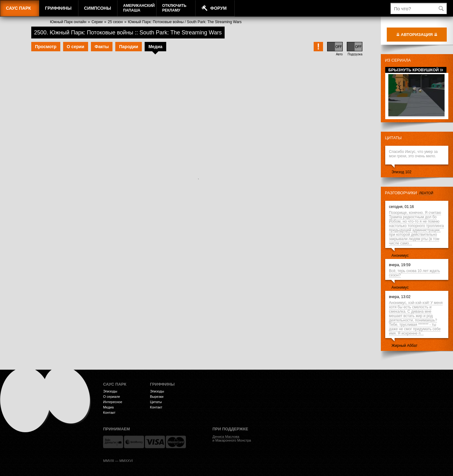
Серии (97, 22)
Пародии (129, 47)
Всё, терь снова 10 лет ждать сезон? (414, 273)
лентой (426, 193)
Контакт (109, 413)
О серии (76, 47)
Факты (102, 47)
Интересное (113, 402)
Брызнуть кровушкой (416, 70)
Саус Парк (18, 8)
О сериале (112, 397)
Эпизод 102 (401, 172)
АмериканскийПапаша (139, 8)
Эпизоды (110, 391)
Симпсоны (97, 8)
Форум (218, 8)
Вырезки (157, 397)
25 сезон (115, 22)
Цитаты (393, 138)
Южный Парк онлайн (68, 22)
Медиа (155, 47)
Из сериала (398, 60)
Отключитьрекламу (174, 8)
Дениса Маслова (226, 437)
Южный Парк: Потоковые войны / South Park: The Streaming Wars (185, 22)
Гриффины (58, 8)
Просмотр (46, 47)
